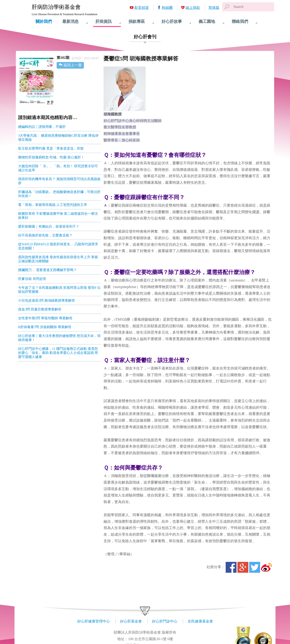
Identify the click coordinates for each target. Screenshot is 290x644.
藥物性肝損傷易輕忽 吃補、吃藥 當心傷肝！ (51, 157)
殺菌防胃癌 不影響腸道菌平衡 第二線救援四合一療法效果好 (58, 216)
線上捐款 (193, 8)
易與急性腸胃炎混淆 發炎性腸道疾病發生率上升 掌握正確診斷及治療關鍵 (58, 259)
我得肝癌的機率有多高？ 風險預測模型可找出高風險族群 (59, 181)
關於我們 (44, 21)
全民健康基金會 (200, 621)
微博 (266, 567)
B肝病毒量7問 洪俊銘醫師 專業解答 (45, 327)
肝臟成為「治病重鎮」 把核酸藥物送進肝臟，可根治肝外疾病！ (59, 194)
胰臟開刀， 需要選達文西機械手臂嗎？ (47, 270)
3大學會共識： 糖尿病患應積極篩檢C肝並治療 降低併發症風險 (58, 138)
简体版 (214, 8)
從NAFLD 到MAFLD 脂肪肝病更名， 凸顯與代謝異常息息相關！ (58, 246)
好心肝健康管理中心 (94, 621)
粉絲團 (167, 8)
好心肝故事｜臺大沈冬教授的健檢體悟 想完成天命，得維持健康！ (59, 338)
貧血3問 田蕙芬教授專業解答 (40, 309)
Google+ (243, 567)
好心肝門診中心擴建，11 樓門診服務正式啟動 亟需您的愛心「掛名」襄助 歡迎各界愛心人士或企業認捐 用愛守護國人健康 (58, 353)
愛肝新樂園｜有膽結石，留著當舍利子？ (49, 227)
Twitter (255, 567)
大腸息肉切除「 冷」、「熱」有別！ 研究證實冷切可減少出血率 (58, 168)
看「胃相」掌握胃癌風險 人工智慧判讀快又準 (53, 205)
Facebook (231, 567)
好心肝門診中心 (165, 621)
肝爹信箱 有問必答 (32, 279)
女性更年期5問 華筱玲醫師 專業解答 (45, 318)
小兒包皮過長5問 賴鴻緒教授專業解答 (47, 301)
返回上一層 (72, 65)
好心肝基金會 (131, 621)
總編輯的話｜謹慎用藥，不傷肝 (42, 127)
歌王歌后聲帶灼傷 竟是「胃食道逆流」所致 (51, 148)
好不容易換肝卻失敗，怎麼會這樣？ (45, 235)
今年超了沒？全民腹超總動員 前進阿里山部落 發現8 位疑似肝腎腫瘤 (59, 290)
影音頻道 (142, 8)
